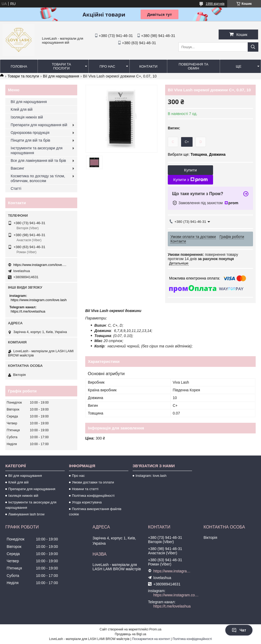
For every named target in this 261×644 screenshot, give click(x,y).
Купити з (190, 180)
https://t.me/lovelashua (28, 311)
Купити (190, 170)
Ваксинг (17, 168)
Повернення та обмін (193, 66)
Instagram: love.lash (151, 476)
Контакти (148, 66)
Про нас (107, 66)
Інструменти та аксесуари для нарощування (37, 150)
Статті (16, 188)
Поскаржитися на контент (151, 639)
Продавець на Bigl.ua (130, 634)
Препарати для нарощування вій (39, 125)
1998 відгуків (215, 4)
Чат (239, 630)
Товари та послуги (61, 66)
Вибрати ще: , (197, 154)
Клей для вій (22, 109)
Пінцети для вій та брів (30, 140)
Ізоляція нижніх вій (27, 117)
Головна (19, 66)
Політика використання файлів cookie (95, 512)
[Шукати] (253, 47)
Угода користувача (87, 502)
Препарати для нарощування (32, 489)
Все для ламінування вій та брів (38, 161)
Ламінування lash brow (26, 514)
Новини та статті (85, 489)
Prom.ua (155, 629)
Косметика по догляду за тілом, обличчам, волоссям (38, 178)
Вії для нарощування (61, 76)
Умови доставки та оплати (93, 482)
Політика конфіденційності (93, 496)
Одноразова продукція (30, 133)
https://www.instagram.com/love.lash (40, 265)
